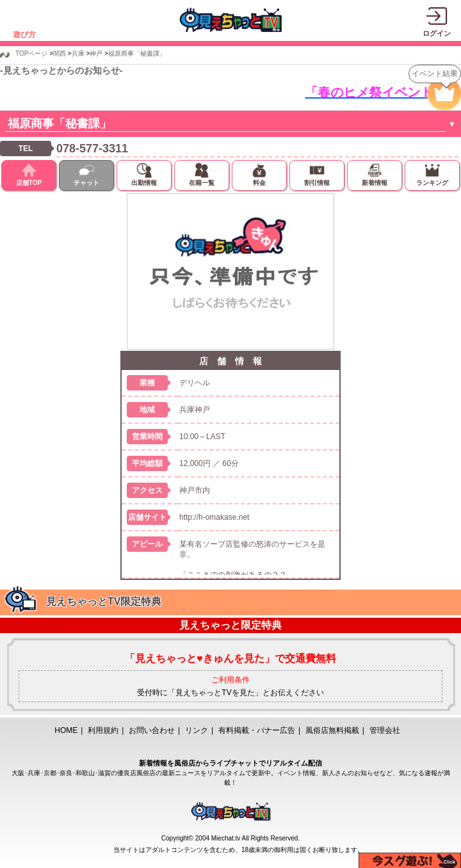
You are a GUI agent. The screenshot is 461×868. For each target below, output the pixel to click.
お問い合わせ (152, 730)
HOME (66, 730)
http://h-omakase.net (214, 517)
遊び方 (24, 35)
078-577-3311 (92, 149)
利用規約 (103, 730)
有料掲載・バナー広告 (257, 730)
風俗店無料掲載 (332, 730)
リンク (197, 730)
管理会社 (385, 730)
